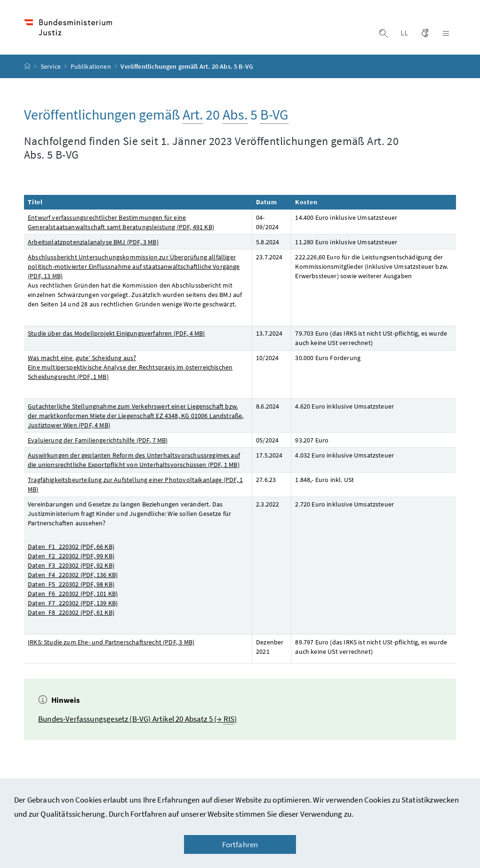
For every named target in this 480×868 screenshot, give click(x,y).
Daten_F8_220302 (71, 612)
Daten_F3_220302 (71, 565)
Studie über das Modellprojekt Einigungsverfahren (116, 333)
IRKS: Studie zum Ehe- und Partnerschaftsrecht (111, 642)
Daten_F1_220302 (71, 547)
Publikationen (92, 66)
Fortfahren (240, 844)
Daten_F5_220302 (71, 584)
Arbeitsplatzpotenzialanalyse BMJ (93, 242)
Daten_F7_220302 (73, 603)
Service (51, 66)
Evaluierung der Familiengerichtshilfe (98, 440)
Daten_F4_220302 (73, 575)
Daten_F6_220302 (73, 594)
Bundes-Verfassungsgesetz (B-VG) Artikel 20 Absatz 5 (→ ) (137, 719)
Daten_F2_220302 (71, 556)
